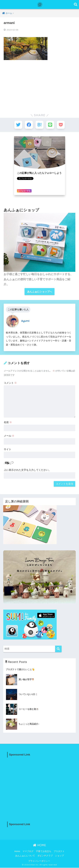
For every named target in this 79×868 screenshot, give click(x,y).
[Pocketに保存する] (61, 125)
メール (9, 436)
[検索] (58, 649)
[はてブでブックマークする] (39, 125)
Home (17, 851)
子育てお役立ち (44, 851)
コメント (10, 383)
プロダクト (59, 851)
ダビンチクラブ (45, 856)
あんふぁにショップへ (40, 292)
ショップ (59, 856)
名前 (8, 423)
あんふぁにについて (25, 856)
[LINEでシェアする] (50, 125)
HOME (39, 845)
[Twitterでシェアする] (18, 125)
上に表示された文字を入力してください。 (27, 470)
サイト (8, 449)
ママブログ (28, 851)
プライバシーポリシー (39, 861)
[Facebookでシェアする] (29, 125)
